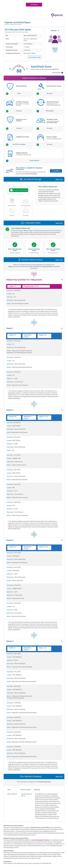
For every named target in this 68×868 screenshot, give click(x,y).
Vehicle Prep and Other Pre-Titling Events (24, 280)
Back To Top (59, 179)
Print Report (34, 5)
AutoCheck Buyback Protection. (41, 840)
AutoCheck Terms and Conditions (40, 827)
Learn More (56, 171)
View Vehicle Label (34, 57)
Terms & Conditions (31, 174)
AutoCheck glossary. (45, 782)
